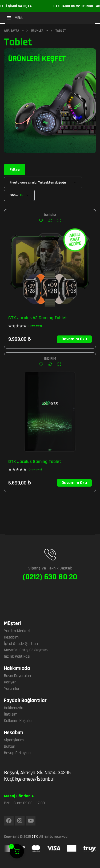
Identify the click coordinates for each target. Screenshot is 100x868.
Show (14, 195)
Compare (50, 220)
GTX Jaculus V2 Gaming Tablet (38, 318)
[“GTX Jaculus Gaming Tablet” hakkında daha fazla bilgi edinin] (74, 483)
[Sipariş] (43, 183)
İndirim (50, 215)
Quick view (59, 220)
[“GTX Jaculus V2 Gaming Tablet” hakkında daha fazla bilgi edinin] (74, 339)
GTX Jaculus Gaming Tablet (35, 461)
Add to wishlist (41, 220)
